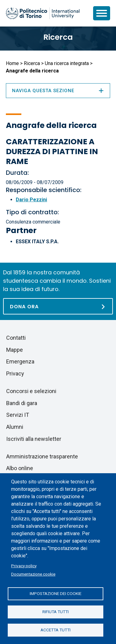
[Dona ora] (58, 306)
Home (12, 63)
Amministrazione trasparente (42, 456)
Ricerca (58, 37)
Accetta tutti (56, 630)
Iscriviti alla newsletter (34, 439)
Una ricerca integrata (67, 63)
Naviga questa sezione (58, 91)
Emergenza (20, 361)
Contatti (16, 338)
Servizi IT (18, 415)
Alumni (15, 427)
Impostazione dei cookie (56, 593)
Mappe (15, 350)
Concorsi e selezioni (31, 391)
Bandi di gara (22, 403)
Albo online (20, 468)
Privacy (15, 373)
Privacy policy (24, 566)
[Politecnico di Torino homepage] (43, 13)
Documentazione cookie (33, 574)
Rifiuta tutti (56, 612)
